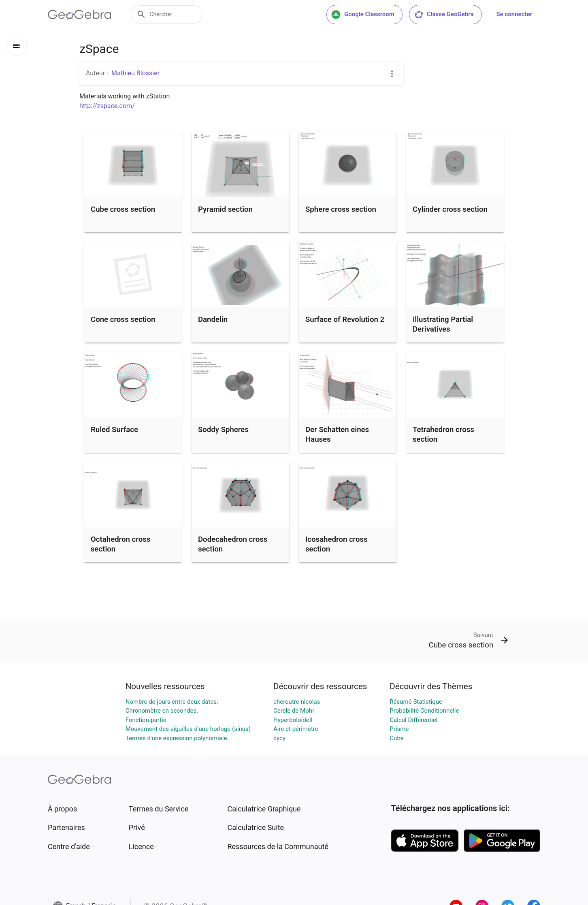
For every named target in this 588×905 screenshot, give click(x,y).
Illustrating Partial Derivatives (443, 324)
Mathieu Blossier (135, 73)
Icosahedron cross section (337, 544)
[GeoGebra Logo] (80, 15)
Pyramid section (225, 209)
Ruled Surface (114, 430)
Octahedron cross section (120, 544)
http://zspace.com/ (107, 106)
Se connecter (514, 14)
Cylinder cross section (450, 209)
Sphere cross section (341, 209)
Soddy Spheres (223, 430)
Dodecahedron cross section (233, 544)
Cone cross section (123, 319)
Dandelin (213, 319)
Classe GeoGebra (444, 15)
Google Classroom (363, 15)
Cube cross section (123, 209)
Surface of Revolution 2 (345, 319)
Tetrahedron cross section (443, 434)
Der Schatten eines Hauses (337, 434)
